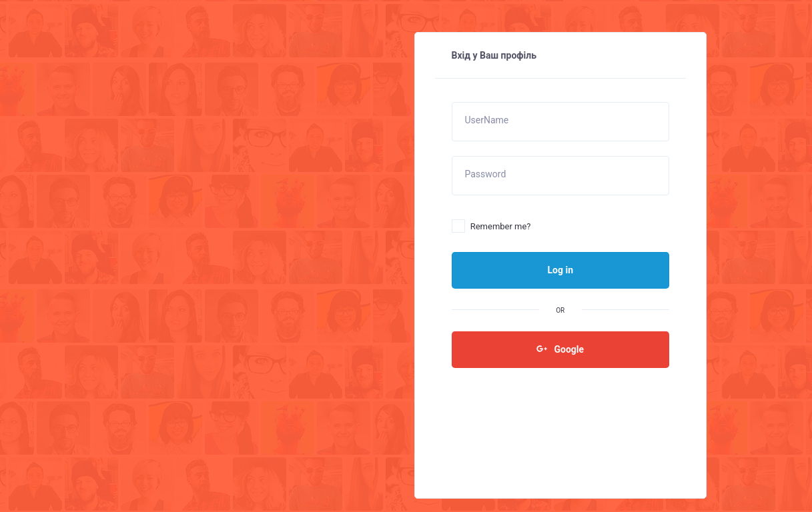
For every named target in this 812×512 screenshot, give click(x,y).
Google (560, 349)
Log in (560, 270)
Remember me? (491, 227)
